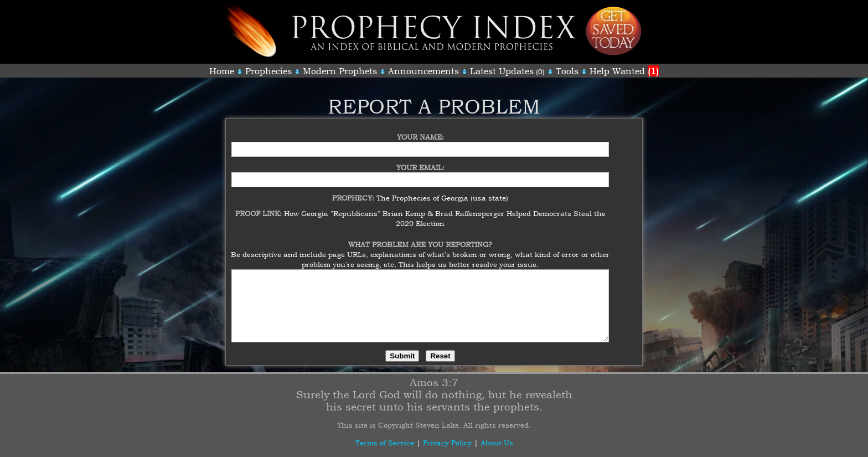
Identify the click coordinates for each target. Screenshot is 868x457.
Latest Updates (502, 71)
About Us (497, 443)
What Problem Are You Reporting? (420, 238)
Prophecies (268, 71)
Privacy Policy (447, 443)
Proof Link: (260, 207)
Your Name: (420, 130)
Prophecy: (354, 191)
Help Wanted (624, 71)
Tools (567, 71)
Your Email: (420, 161)
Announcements (423, 71)
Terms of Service (385, 443)
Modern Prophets (340, 71)
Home (222, 71)
